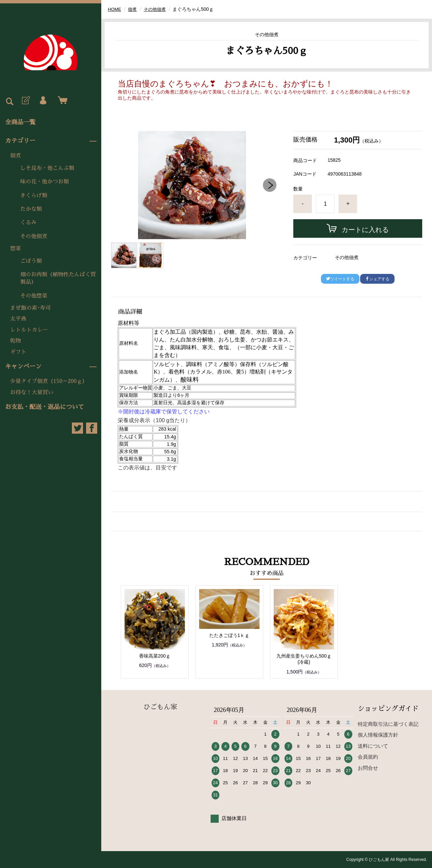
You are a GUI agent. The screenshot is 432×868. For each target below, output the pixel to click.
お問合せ (368, 768)
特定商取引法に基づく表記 (388, 724)
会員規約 (368, 757)
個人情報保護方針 (378, 735)
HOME (115, 9)
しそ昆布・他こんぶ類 (47, 168)
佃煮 (16, 156)
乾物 (16, 341)
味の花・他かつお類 (45, 182)
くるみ (28, 223)
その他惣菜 (34, 296)
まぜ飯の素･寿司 (30, 308)
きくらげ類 (34, 196)
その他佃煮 (34, 236)
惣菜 (16, 249)
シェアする (377, 279)
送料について (373, 746)
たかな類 (31, 209)
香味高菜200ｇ (155, 656)
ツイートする (340, 279)
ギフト (18, 352)
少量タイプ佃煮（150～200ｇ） (49, 381)
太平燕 (18, 319)
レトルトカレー (29, 330)
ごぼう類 (31, 261)
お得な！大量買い (32, 392)
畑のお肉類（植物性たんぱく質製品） (58, 278)
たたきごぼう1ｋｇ (230, 635)
